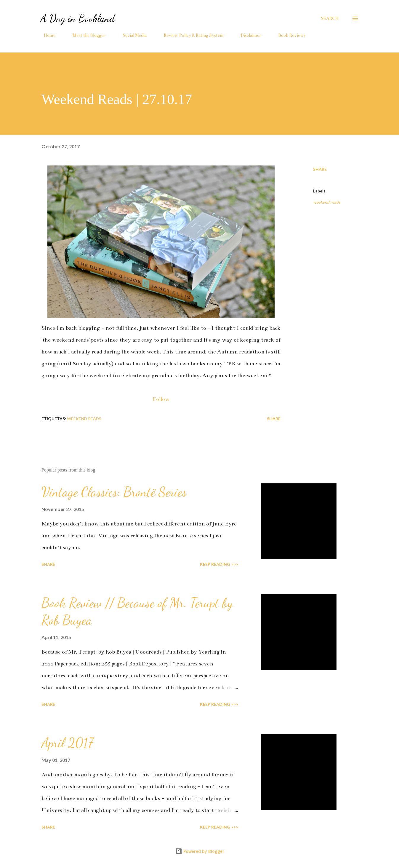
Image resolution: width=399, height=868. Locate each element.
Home (46, 35)
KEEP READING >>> (219, 564)
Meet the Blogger (85, 35)
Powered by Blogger (200, 851)
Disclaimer (247, 35)
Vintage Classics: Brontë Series (114, 492)
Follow (161, 399)
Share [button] (320, 169)
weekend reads (327, 202)
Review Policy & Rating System (190, 35)
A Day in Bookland (78, 18)
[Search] (330, 18)
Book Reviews (288, 35)
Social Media (131, 35)
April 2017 (67, 743)
